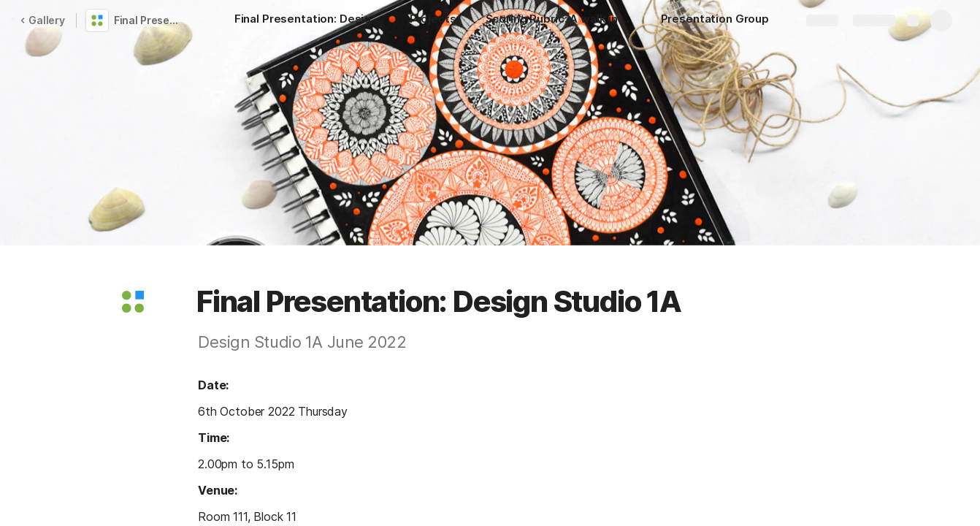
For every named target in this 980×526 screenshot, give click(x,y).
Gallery (42, 20)
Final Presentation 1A (149, 20)
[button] (133, 302)
